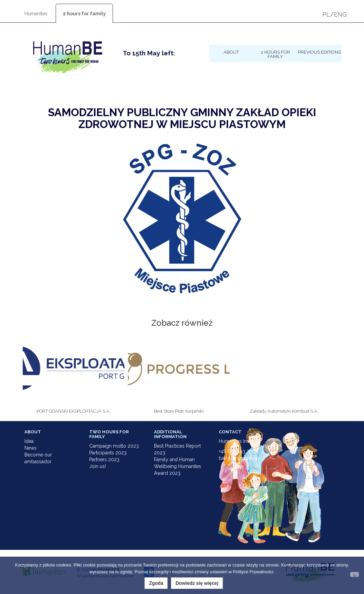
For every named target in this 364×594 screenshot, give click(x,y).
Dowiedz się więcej (197, 583)
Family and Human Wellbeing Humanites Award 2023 (178, 466)
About (231, 52)
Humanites (36, 14)
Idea (29, 441)
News (31, 448)
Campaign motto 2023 (114, 446)
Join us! (98, 466)
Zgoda (156, 583)
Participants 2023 (108, 453)
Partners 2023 (104, 460)
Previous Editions (319, 52)
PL (326, 14)
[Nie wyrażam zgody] (355, 574)
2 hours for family (84, 14)
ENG (340, 14)
